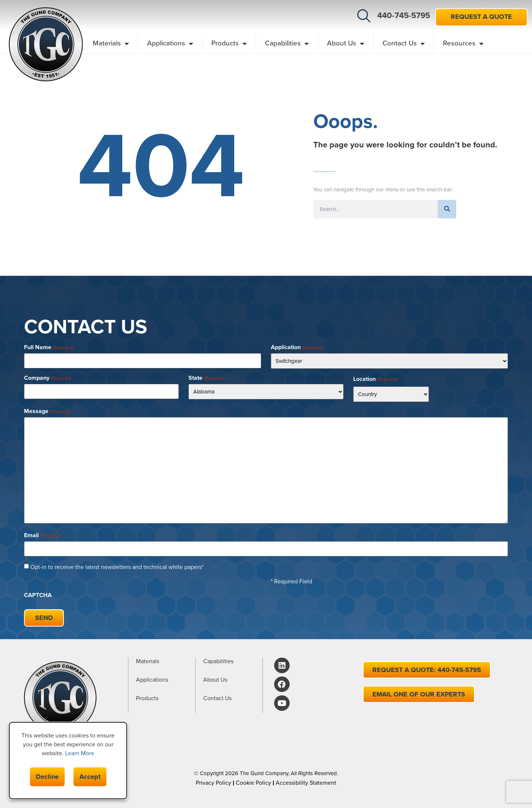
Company (48, 378)
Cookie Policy (253, 783)
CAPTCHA (38, 595)
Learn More (80, 753)
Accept (90, 777)
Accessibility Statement (306, 783)
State (206, 378)
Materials (111, 43)
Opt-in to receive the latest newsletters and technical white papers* (117, 567)
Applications (170, 43)
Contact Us (404, 43)
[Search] (447, 209)
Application (297, 347)
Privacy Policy (214, 783)
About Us (346, 43)
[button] (364, 16)
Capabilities (287, 43)
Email (42, 535)
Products (229, 43)
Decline (47, 777)
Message (47, 411)
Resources (463, 43)
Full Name (49, 347)
